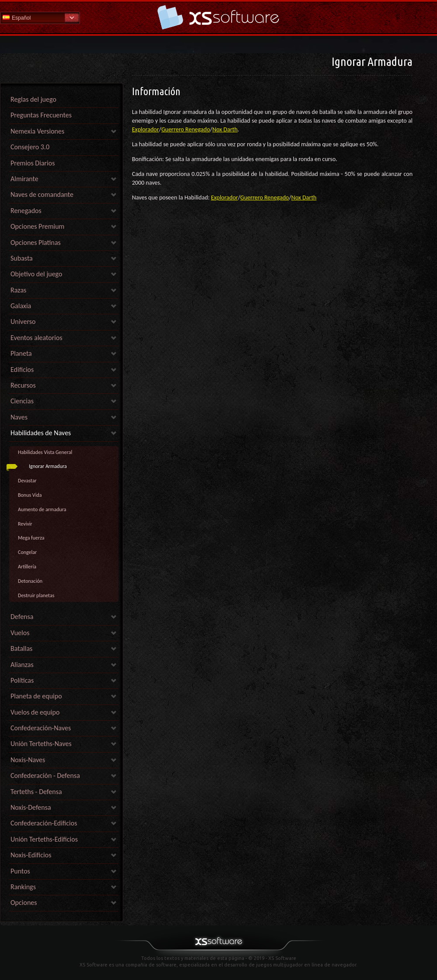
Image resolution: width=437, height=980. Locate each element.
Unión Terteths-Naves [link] (41, 744)
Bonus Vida (30, 495)
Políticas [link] (22, 680)
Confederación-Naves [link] (41, 728)
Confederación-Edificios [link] (44, 823)
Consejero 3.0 (30, 147)
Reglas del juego (33, 99)
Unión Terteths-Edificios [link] (44, 839)
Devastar (27, 481)
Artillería (27, 567)
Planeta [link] (21, 353)
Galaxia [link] (21, 306)
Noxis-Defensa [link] (31, 807)
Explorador (146, 129)
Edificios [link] (22, 370)
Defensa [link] (22, 617)
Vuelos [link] (20, 633)
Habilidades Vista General (45, 452)
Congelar (27, 552)
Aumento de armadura (42, 509)
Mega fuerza (31, 538)
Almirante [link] (24, 179)
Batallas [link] (21, 648)
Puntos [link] (20, 871)
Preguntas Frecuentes (41, 115)
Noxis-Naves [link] (28, 760)
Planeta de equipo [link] (36, 696)
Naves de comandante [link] (42, 194)
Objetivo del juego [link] (36, 274)
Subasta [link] (22, 258)
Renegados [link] (26, 211)
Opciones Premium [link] (37, 226)
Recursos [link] (23, 385)
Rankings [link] (23, 887)
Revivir (25, 524)
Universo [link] (23, 322)
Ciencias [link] (22, 401)
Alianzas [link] (22, 665)
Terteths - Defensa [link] (36, 792)
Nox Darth (225, 129)
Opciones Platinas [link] (36, 242)
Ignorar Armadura (48, 466)
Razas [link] (18, 290)
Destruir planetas (36, 595)
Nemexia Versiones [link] (37, 131)
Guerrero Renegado (186, 129)
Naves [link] (19, 417)
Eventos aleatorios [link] (36, 338)
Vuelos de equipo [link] (35, 712)
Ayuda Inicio (218, 17)
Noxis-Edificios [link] (31, 855)
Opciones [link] (24, 903)
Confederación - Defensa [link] (45, 775)
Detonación (30, 581)
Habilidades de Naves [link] (41, 433)
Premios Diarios (33, 163)
